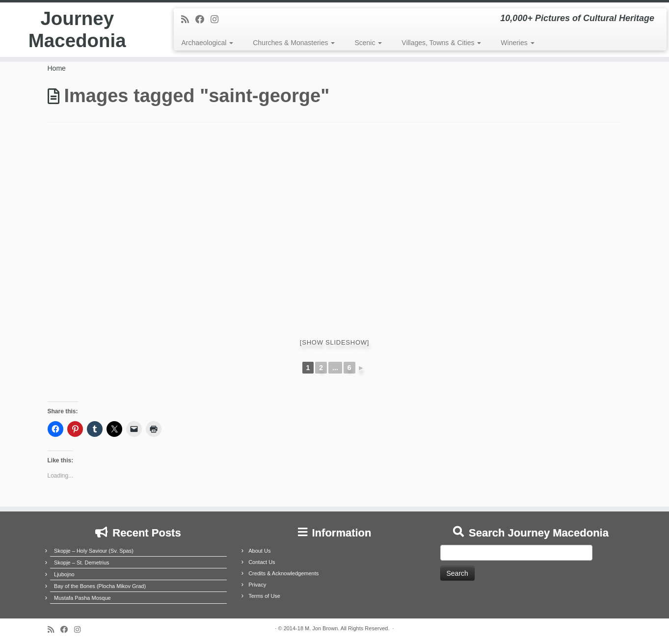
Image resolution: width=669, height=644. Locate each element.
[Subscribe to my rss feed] (188, 20)
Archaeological (207, 43)
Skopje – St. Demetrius (82, 563)
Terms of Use (264, 596)
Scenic (368, 43)
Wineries (517, 43)
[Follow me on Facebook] (203, 20)
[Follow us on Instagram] (218, 20)
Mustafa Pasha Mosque (82, 598)
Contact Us (262, 562)
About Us (259, 551)
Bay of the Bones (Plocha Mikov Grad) (100, 586)
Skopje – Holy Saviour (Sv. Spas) (94, 551)
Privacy (257, 585)
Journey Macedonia (77, 31)
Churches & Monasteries (294, 43)
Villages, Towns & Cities (441, 43)
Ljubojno (64, 574)
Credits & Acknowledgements (283, 573)
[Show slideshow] (334, 342)
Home (57, 68)
